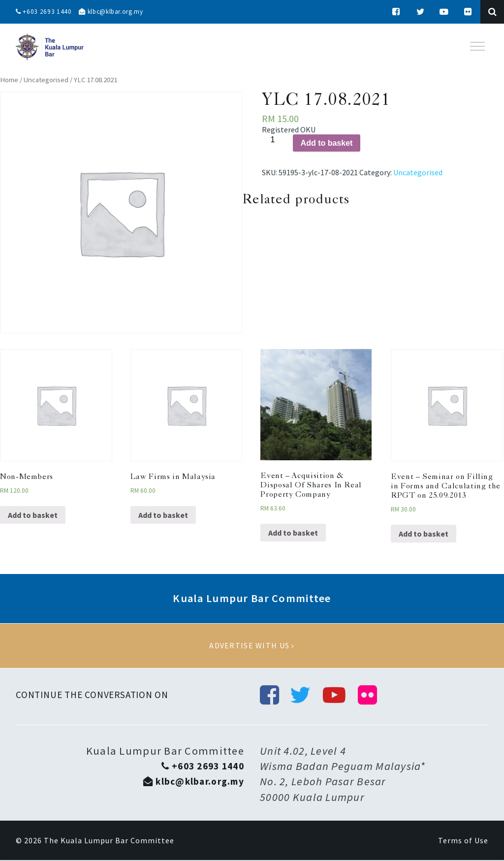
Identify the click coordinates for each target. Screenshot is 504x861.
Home (9, 80)
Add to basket (327, 143)
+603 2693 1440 (44, 12)
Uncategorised (46, 80)
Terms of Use (463, 841)
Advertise (252, 646)
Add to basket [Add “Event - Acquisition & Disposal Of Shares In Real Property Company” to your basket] (293, 533)
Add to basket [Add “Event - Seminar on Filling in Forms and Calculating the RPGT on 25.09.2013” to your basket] (424, 534)
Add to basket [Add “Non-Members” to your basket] (33, 515)
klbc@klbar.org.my (115, 12)
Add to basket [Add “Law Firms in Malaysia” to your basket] (163, 515)
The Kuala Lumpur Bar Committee (109, 841)
